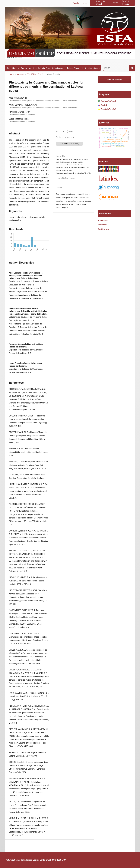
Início (8, 68)
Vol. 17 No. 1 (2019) (35, 74)
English (115, 3)
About (15, 68)
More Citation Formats (66, 178)
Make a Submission (115, 79)
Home (11, 74)
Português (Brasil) (101, 3)
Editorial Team (44, 68)
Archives (33, 68)
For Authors (103, 225)
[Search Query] (116, 68)
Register (76, 3)
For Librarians (104, 229)
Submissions (58, 68)
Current (24, 68)
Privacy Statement (75, 68)
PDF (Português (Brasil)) (70, 144)
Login (85, 3)
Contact (97, 68)
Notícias (88, 68)
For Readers (103, 220)
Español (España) (126, 3)
